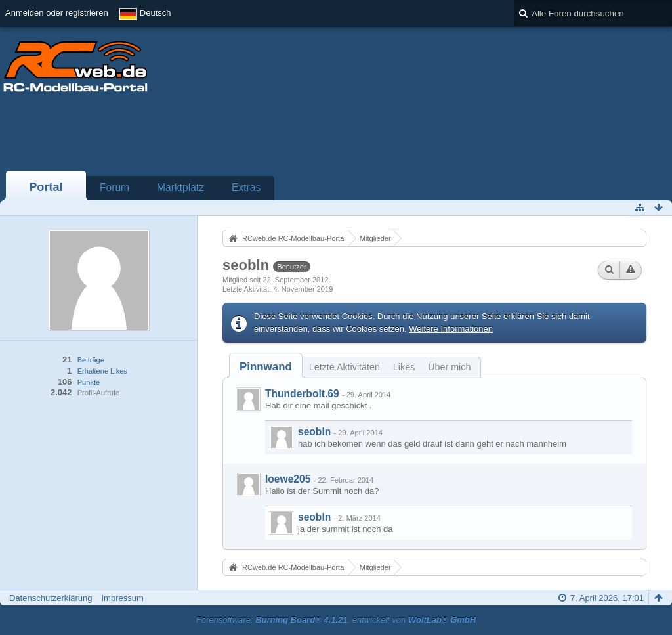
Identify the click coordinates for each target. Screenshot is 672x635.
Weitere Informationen (451, 329)
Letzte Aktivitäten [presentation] (345, 367)
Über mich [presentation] (449, 367)
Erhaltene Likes (102, 371)
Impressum (122, 598)
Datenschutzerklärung (51, 598)
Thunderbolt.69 (302, 394)
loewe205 (288, 479)
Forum (115, 187)
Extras (246, 187)
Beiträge (91, 360)
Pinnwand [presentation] (266, 367)
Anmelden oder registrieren (57, 13)
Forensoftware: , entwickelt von (336, 620)
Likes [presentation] (404, 367)
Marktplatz (180, 187)
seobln (314, 432)
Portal (46, 187)
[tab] (266, 367)
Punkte (89, 382)
